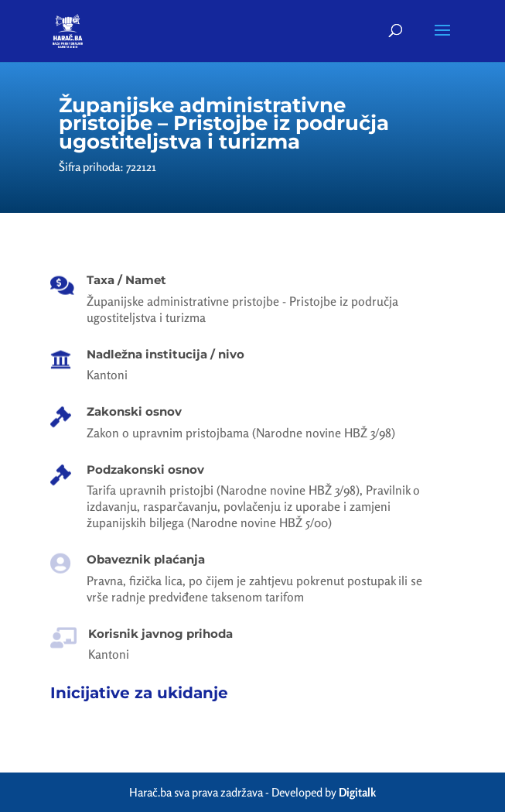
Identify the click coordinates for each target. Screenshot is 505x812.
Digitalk (357, 792)
